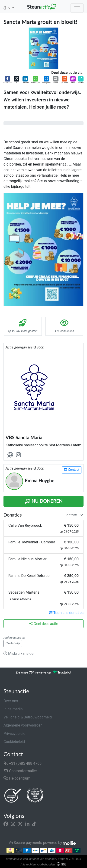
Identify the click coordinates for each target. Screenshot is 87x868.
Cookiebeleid (14, 742)
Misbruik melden (19, 653)
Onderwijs (13, 643)
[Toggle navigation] (77, 8)
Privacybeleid (14, 734)
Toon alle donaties (66, 613)
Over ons (11, 701)
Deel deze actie (44, 624)
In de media (13, 709)
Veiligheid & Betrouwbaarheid (28, 717)
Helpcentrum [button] (17, 778)
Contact (72, 470)
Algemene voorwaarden (23, 725)
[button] (8, 80)
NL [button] (10, 8)
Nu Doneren (44, 501)
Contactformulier (20, 771)
